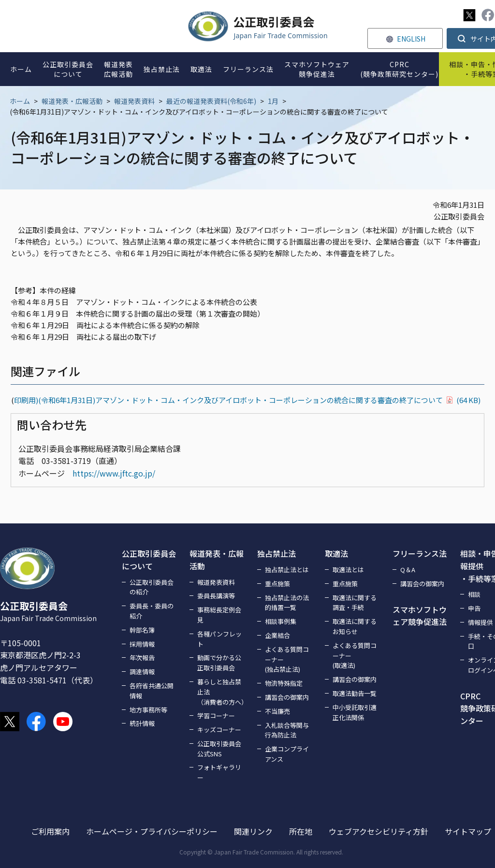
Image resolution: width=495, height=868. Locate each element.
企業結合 (277, 635)
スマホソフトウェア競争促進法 (420, 616)
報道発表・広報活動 (72, 101)
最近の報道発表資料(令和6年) (211, 101)
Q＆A (408, 570)
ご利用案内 (50, 831)
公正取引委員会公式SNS (219, 749)
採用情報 (142, 644)
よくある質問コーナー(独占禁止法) (287, 659)
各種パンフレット (219, 639)
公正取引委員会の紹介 (152, 587)
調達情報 (142, 672)
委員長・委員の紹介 (152, 611)
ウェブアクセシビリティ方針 (379, 831)
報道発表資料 (134, 101)
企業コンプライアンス (287, 754)
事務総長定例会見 (219, 615)
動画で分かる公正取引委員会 (219, 663)
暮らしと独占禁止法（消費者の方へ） (221, 692)
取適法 (336, 553)
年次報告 (142, 658)
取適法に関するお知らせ (355, 626)
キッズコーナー (219, 730)
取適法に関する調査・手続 (355, 603)
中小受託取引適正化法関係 (355, 712)
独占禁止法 (277, 553)
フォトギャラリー (219, 772)
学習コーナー (216, 716)
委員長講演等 (216, 596)
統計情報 (142, 723)
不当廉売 (277, 711)
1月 (273, 101)
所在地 (301, 831)
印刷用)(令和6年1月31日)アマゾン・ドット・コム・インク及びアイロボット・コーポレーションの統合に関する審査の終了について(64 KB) (247, 400)
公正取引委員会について (149, 560)
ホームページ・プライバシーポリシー (152, 831)
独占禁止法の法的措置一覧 (287, 603)
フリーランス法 (420, 553)
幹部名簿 (142, 630)
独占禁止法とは (287, 570)
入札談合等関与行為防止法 (287, 730)
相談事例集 (281, 621)
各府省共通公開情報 (152, 691)
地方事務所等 (148, 710)
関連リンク (253, 831)
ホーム (20, 101)
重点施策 (277, 584)
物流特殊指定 (284, 683)
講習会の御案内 (287, 697)
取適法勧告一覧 (355, 693)
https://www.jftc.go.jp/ (114, 473)
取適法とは (348, 570)
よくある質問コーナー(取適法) (355, 656)
